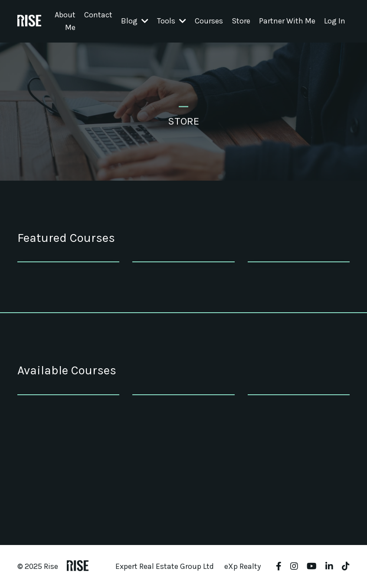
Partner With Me (287, 21)
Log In (335, 21)
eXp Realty (242, 566)
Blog (135, 21)
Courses (209, 21)
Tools (172, 21)
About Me (65, 21)
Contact (98, 15)
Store (241, 21)
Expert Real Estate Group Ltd (165, 566)
